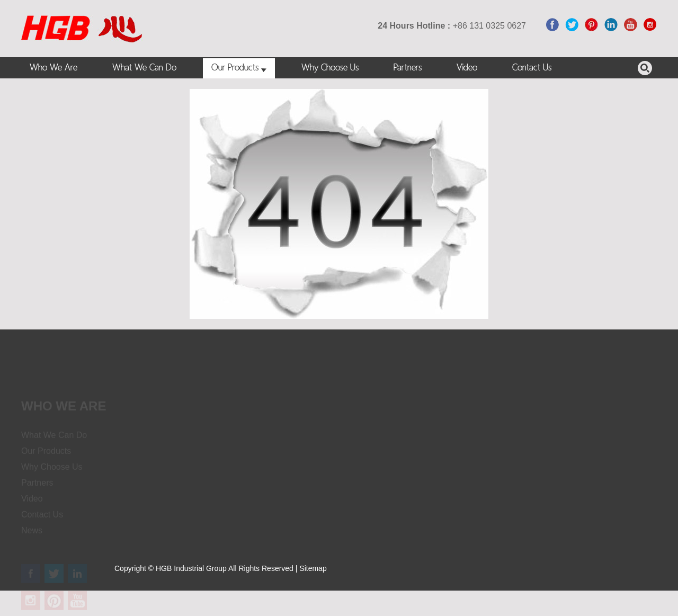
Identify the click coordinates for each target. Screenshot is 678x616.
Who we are (64, 410)
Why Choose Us (330, 68)
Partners (408, 68)
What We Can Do (144, 68)
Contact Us (532, 68)
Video (467, 68)
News (32, 535)
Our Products (239, 68)
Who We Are (53, 68)
